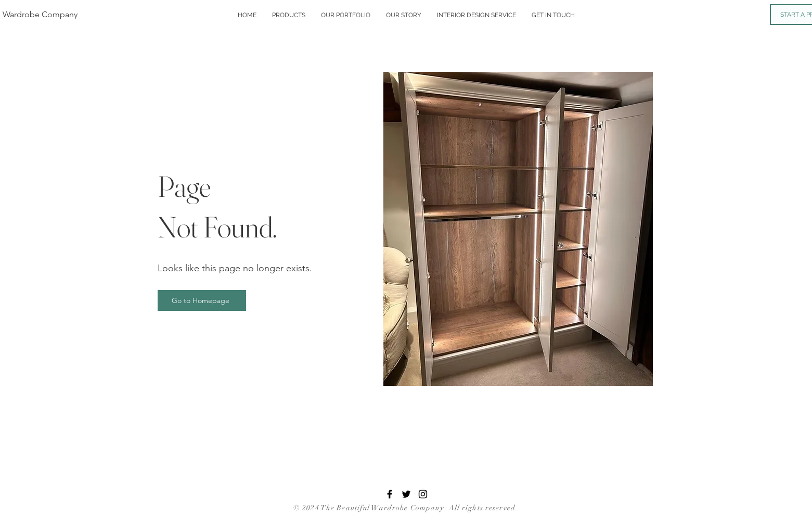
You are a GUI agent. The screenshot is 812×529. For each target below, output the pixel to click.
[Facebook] (390, 494)
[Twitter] (406, 494)
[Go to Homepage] (202, 300)
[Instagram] (423, 494)
